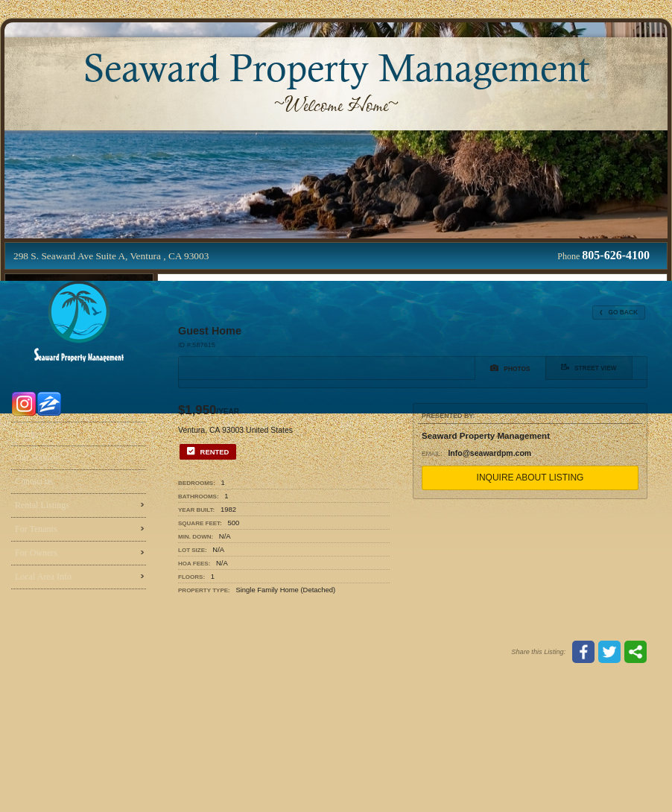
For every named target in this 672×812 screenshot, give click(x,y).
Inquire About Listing (530, 478)
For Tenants (36, 529)
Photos (510, 368)
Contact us (34, 481)
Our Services (38, 457)
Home (26, 434)
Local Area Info (43, 577)
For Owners (36, 553)
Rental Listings (42, 505)
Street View (589, 367)
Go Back (619, 312)
